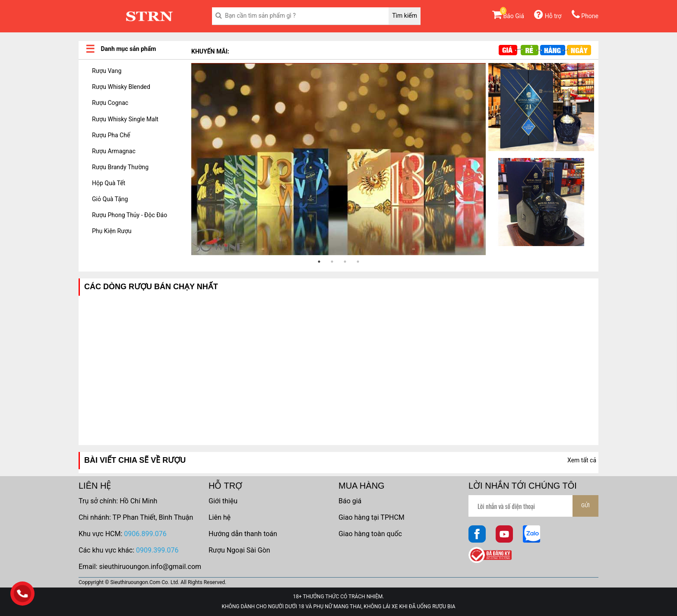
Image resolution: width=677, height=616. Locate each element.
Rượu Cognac (110, 103)
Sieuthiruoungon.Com (135, 582)
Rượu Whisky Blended (121, 87)
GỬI (585, 505)
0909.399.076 (157, 550)
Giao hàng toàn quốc (370, 534)
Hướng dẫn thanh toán (243, 534)
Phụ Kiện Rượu (112, 231)
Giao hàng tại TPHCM (372, 517)
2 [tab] (332, 262)
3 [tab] (345, 262)
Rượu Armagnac (114, 151)
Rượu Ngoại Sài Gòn (239, 550)
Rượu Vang (107, 71)
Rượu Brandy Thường (120, 167)
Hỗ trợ (548, 16)
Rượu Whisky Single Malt (125, 119)
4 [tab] (358, 262)
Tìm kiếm (405, 16)
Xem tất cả (582, 460)
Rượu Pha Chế (111, 135)
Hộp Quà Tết (109, 183)
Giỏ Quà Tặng (110, 199)
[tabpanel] (338, 159)
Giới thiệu (223, 501)
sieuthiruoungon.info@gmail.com (150, 567)
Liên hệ (220, 517)
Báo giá (350, 501)
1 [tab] (319, 262)
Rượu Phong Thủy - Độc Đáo (130, 215)
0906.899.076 (145, 534)
